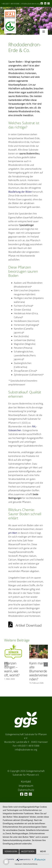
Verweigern (11, 851)
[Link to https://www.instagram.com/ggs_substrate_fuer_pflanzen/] (49, 3)
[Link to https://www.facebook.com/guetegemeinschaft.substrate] (42, 3)
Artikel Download (25, 625)
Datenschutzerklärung (30, 864)
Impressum (18, 864)
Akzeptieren (28, 851)
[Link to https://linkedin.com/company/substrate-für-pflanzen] (45, 3)
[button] (6, 664)
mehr (43, 851)
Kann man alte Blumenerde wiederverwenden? (38, 671)
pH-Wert (13, 533)
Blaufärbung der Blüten (20, 192)
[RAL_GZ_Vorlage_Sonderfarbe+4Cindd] (10, 11)
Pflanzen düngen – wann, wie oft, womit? (12, 669)
